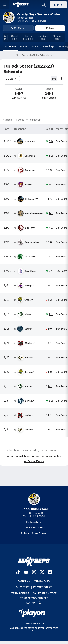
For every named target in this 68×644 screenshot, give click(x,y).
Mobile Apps (42, 581)
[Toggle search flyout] (44, 5)
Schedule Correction (27, 456)
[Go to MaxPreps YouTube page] (26, 572)
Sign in (58, 5)
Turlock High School (34, 502)
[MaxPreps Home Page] (17, 55)
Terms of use (20, 593)
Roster (24, 46)
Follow (50, 28)
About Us (24, 581)
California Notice (45, 593)
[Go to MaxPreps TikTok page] (18, 572)
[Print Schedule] (54, 79)
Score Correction (51, 456)
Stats (35, 46)
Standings (48, 46)
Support (34, 603)
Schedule (10, 46)
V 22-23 (18, 28)
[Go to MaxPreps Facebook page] (50, 572)
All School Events (34, 461)
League (52, 98)
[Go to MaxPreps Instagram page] (34, 572)
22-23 (12, 79)
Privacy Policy (43, 587)
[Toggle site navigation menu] (5, 5)
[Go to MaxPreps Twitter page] (42, 572)
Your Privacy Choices (34, 598)
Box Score (62, 141)
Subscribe (23, 587)
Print (10, 456)
